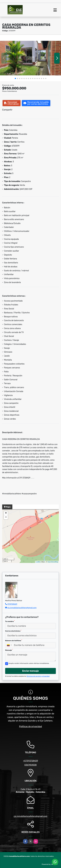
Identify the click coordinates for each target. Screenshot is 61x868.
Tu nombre (10, 621)
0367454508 (31, 765)
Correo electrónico (13, 631)
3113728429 (12, 604)
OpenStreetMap (53, 562)
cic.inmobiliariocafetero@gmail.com (22, 608)
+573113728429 (31, 761)
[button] (15, 78)
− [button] (6, 517)
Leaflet (38, 562)
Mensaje (9, 650)
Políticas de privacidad (30, 726)
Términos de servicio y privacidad (38, 676)
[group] (30, 58)
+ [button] (6, 513)
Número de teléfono (14, 640)
